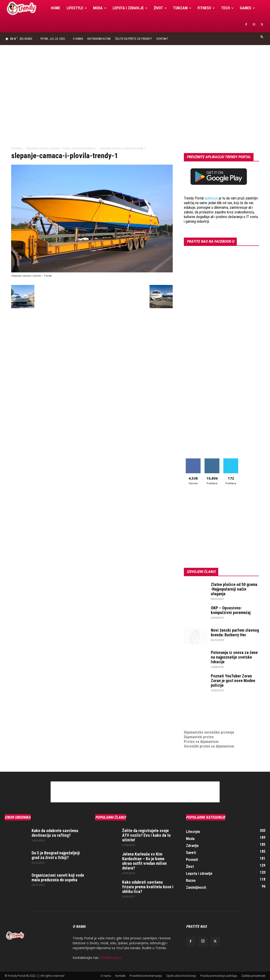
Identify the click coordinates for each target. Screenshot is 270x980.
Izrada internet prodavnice (205, 714)
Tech (227, 8)
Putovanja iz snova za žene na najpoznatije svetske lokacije (234, 657)
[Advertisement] (135, 80)
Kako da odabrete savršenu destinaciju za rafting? (55, 833)
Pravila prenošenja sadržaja (219, 976)
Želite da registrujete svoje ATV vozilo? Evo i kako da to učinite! (146, 835)
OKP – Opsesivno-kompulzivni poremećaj (231, 610)
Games (247, 8)
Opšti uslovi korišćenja (181, 976)
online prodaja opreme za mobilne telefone (218, 718)
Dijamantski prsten (199, 737)
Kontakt (162, 39)
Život (160, 8)
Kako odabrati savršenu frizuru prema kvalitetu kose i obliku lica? (148, 887)
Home (55, 8)
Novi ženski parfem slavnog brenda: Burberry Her (235, 632)
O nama (78, 39)
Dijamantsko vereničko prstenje (209, 728)
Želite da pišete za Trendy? (134, 39)
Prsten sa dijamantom (201, 742)
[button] (262, 37)
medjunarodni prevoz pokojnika (209, 723)
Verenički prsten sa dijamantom (209, 746)
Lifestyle (77, 8)
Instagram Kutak (99, 39)
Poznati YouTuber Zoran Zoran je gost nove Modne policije (233, 681)
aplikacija (211, 198)
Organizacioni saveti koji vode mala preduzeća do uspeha (58, 877)
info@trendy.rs (111, 958)
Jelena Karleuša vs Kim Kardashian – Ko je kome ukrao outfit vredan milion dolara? (144, 861)
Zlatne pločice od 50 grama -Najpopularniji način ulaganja (234, 589)
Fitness (206, 8)
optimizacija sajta (198, 704)
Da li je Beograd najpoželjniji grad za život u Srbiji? (56, 855)
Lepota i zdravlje (130, 8)
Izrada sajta (193, 709)
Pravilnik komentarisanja (146, 976)
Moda (100, 8)
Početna (16, 148)
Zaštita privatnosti (253, 976)
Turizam (182, 8)
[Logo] (26, 8)
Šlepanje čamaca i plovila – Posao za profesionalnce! (61, 148)
